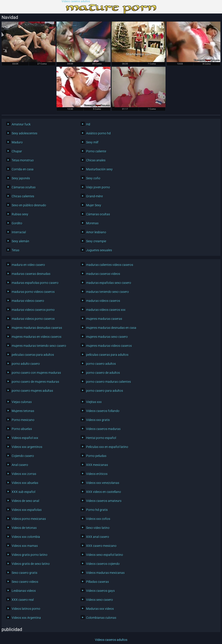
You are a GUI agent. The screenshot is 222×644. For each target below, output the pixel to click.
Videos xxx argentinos (27, 447)
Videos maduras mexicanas (105, 573)
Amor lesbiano (96, 232)
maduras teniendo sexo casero (108, 292)
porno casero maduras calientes (109, 382)
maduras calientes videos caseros (110, 265)
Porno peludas (96, 456)
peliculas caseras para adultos (33, 355)
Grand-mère (94, 196)
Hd (88, 124)
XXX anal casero (98, 537)
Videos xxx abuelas (25, 483)
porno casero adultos (101, 364)
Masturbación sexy (99, 169)
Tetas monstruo (23, 160)
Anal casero (20, 465)
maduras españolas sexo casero (109, 283)
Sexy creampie (96, 241)
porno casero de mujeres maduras (35, 382)
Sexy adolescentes (25, 133)
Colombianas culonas (101, 618)
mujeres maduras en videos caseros (37, 337)
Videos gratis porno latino (30, 555)
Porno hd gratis (97, 510)
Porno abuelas (22, 429)
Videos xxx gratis (98, 420)
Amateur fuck (21, 124)
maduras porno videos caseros (33, 292)
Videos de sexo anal (25, 501)
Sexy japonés (21, 178)
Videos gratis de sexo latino (31, 564)
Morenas (92, 223)
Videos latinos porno (26, 609)
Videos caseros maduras (103, 429)
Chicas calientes (23, 196)
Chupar (17, 151)
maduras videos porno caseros (33, 319)
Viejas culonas (22, 402)
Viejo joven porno (98, 187)
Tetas (16, 250)
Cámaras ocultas (24, 187)
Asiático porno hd (98, 133)
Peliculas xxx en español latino (107, 447)
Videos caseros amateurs (104, 501)
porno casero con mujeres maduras (36, 373)
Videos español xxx (25, 438)
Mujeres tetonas (23, 411)
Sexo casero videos (25, 582)
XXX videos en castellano (104, 492)
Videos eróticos (97, 474)
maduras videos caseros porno (33, 310)
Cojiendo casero (23, 456)
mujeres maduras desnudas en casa (111, 328)
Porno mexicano (23, 420)
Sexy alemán (20, 241)
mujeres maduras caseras (104, 319)
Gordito (17, 223)
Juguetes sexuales (99, 250)
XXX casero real (23, 600)
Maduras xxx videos (100, 609)
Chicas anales (96, 160)
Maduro (17, 142)
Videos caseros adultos (76, 1)
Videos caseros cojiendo (103, 564)
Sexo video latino (98, 528)
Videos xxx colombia (26, 537)
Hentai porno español (101, 438)
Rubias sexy (20, 214)
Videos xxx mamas (25, 546)
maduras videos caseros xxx (106, 310)
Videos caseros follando (103, 411)
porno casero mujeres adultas (32, 391)
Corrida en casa (23, 169)
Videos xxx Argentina (26, 618)
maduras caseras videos (103, 274)
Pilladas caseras (98, 582)
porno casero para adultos (105, 391)
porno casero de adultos (103, 373)
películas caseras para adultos (107, 355)
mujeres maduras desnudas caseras (37, 328)
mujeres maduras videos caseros (109, 346)
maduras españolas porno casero (35, 283)
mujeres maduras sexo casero (107, 337)
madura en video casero (28, 265)
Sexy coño (93, 178)
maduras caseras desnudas (31, 274)
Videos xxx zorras (24, 474)
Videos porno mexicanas (29, 519)
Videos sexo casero (100, 600)
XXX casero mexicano (101, 546)
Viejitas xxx (94, 402)
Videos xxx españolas (27, 510)
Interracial (19, 232)
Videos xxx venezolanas (103, 483)
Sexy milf (92, 142)
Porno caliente (96, 151)
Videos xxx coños (98, 519)
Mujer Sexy (94, 205)
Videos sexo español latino (105, 555)
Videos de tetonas (24, 528)
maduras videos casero (28, 301)
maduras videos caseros (103, 301)
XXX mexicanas (97, 465)
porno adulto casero (26, 364)
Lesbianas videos (24, 591)
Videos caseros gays (100, 591)
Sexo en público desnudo (29, 205)
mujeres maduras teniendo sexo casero (39, 346)
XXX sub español (24, 492)
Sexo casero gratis (25, 573)
